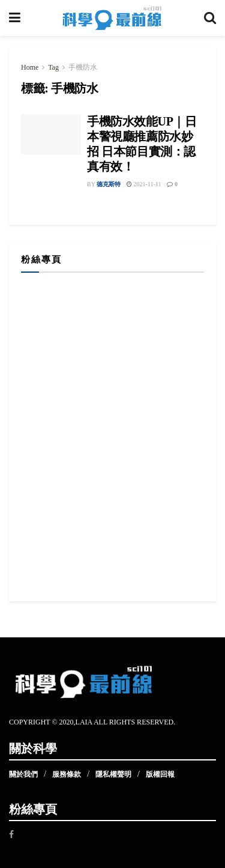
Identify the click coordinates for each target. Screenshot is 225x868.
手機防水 (83, 67)
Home (30, 67)
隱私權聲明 (113, 774)
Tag (53, 67)
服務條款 (67, 774)
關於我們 (23, 774)
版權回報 (160, 774)
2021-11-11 (144, 184)
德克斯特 (109, 184)
